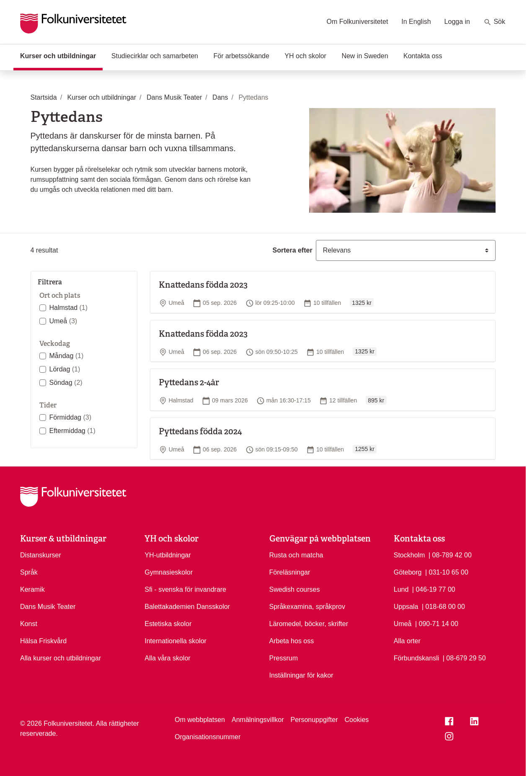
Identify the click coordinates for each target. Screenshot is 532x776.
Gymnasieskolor (169, 572)
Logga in (457, 22)
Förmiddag (70, 417)
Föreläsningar (290, 572)
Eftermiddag (72, 431)
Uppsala (406, 607)
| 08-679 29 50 (464, 657)
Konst (29, 624)
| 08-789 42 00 (450, 554)
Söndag (66, 383)
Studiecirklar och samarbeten (155, 56)
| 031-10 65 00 (447, 572)
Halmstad (69, 308)
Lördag (65, 369)
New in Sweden (365, 56)
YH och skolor (305, 56)
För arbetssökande (241, 56)
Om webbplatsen (200, 720)
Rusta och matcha (296, 555)
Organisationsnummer (208, 737)
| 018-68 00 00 (443, 606)
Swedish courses (295, 589)
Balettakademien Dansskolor (187, 607)
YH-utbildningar (168, 555)
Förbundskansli (417, 658)
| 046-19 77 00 (434, 589)
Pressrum (284, 658)
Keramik (32, 589)
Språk (29, 572)
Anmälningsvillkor (258, 720)
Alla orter (407, 641)
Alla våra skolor (167, 658)
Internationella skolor (176, 641)
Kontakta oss (423, 56)
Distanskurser (41, 555)
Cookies (356, 720)
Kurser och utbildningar (61, 55)
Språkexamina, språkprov (307, 607)
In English (416, 22)
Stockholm (409, 555)
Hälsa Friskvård (43, 641)
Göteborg (408, 572)
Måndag (67, 356)
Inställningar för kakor (301, 675)
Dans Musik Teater (48, 607)
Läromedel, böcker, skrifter (309, 624)
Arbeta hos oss (292, 641)
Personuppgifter (314, 720)
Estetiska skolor (168, 624)
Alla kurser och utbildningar (61, 658)
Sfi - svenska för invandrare (185, 589)
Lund (401, 589)
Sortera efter (293, 250)
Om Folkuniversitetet (358, 22)
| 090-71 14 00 (437, 623)
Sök (494, 22)
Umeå (63, 321)
